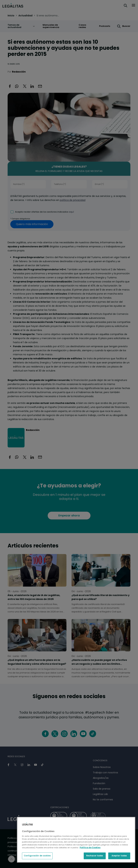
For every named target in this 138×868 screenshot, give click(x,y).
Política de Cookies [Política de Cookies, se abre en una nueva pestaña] (90, 848)
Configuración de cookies (37, 856)
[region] (76, 840)
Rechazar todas (95, 856)
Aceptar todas (119, 856)
